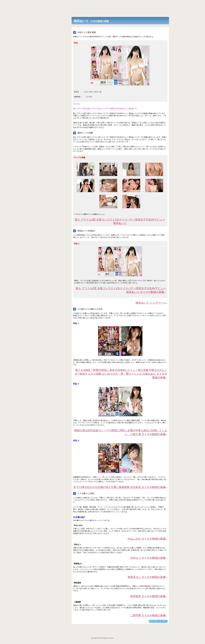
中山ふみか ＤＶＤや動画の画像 (147, 539)
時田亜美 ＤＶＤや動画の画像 (148, 596)
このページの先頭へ (158, 621)
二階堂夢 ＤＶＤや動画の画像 (148, 615)
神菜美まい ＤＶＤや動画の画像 (147, 577)
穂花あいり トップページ (151, 303)
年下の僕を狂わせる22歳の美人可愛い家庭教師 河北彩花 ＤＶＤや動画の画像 (120, 487)
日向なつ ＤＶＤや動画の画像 (148, 558)
